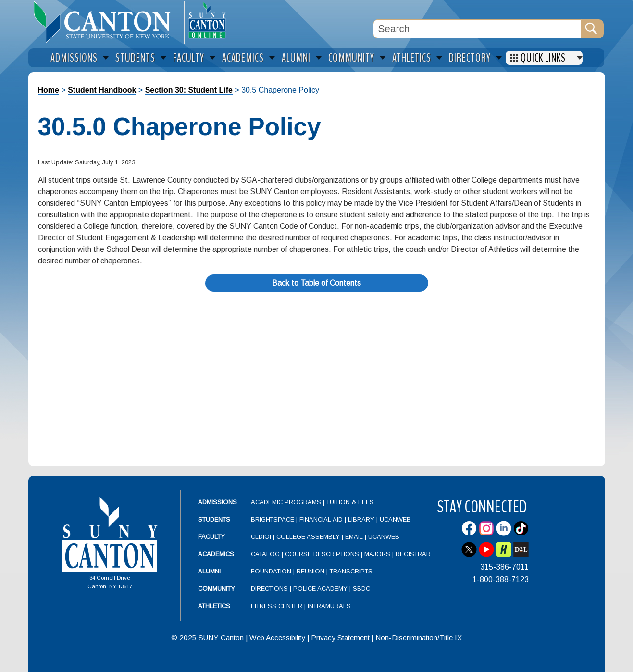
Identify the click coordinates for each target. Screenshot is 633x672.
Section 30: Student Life (189, 90)
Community (217, 589)
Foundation (271, 571)
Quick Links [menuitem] (543, 58)
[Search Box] (477, 29)
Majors (377, 554)
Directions (269, 589)
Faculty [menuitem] (189, 58)
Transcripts (351, 571)
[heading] (106, 22)
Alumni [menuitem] (296, 58)
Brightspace (273, 519)
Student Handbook (102, 90)
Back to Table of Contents (316, 283)
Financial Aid (321, 519)
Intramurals (329, 606)
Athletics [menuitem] (412, 58)
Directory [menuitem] (470, 58)
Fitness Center (277, 606)
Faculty (211, 537)
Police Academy (320, 589)
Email (354, 537)
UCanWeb (395, 519)
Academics (216, 554)
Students (214, 519)
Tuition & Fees (350, 502)
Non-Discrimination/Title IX (419, 638)
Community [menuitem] (351, 58)
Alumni (209, 571)
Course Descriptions (322, 554)
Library (361, 519)
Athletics (214, 606)
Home (49, 90)
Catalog (265, 554)
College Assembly (308, 537)
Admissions (217, 502)
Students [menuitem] (135, 58)
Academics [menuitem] (243, 58)
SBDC (361, 589)
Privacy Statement (340, 638)
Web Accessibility (277, 638)
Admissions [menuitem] (74, 58)
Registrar (413, 554)
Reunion (310, 571)
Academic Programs (287, 502)
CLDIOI (261, 537)
